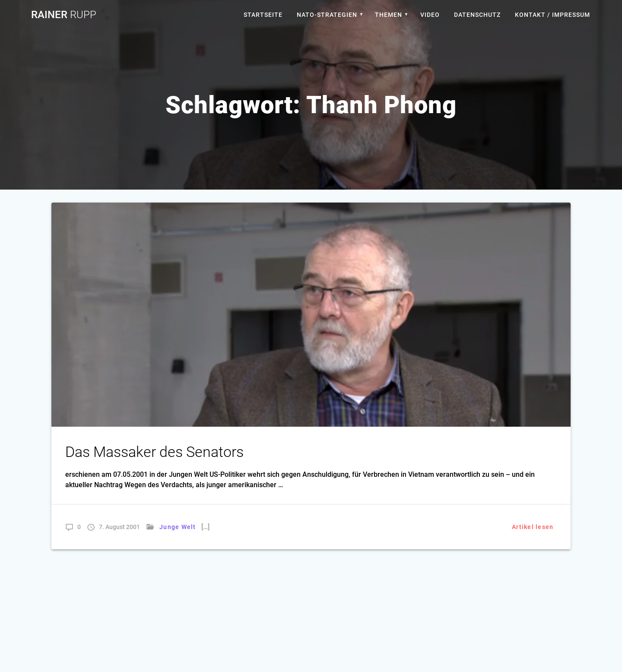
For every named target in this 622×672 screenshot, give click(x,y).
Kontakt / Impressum (552, 15)
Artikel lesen (533, 527)
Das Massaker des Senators (154, 452)
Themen (389, 15)
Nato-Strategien (327, 15)
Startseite (263, 15)
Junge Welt (178, 527)
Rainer (64, 15)
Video (430, 15)
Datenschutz (477, 15)
